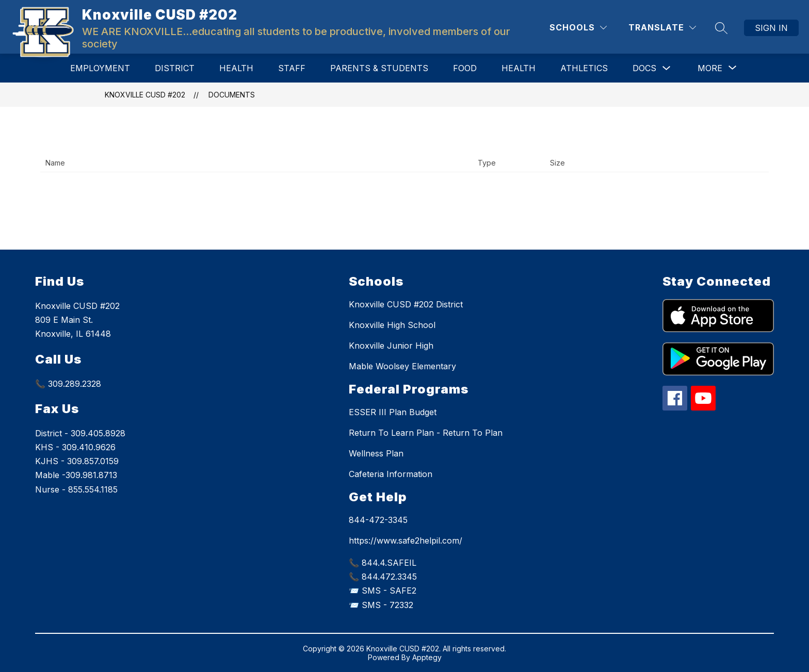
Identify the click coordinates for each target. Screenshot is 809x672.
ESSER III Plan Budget (393, 412)
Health (236, 68)
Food (465, 68)
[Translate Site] (662, 28)
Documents (232, 95)
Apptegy (427, 657)
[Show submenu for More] (710, 68)
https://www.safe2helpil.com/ (406, 540)
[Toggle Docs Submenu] (667, 68)
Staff (292, 68)
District (175, 68)
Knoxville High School (392, 325)
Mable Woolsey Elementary (402, 366)
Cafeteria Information (391, 474)
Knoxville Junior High (391, 346)
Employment (100, 68)
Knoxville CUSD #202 (145, 95)
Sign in (771, 28)
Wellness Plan (376, 453)
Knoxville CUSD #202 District (406, 304)
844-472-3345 (378, 520)
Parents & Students (379, 68)
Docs (644, 68)
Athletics (584, 68)
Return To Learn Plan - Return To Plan (426, 433)
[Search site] (721, 28)
